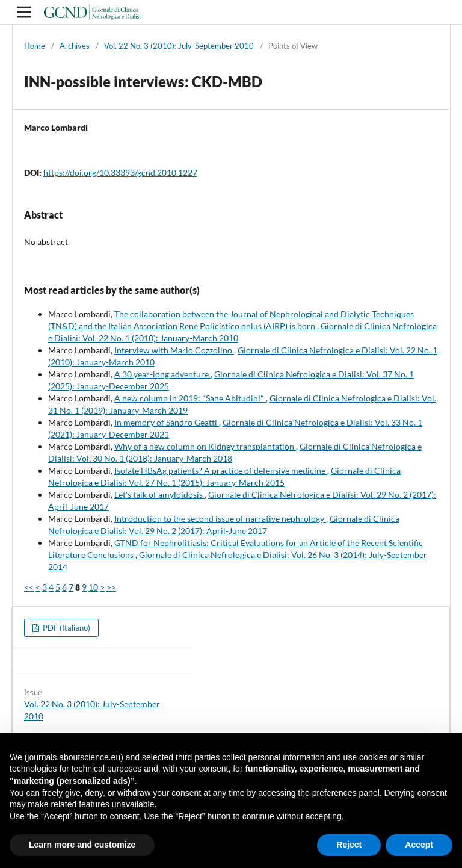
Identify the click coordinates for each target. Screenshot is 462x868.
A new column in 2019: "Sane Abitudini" (190, 398)
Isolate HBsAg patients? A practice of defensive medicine (221, 470)
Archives (75, 46)
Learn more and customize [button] (82, 845)
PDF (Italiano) (66, 628)
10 (93, 587)
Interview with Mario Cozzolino (174, 350)
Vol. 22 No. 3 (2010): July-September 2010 (179, 46)
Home (35, 46)
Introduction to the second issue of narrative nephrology (220, 519)
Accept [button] (419, 845)
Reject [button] (349, 845)
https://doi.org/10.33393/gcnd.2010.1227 (120, 172)
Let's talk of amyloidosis (159, 494)
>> (111, 587)
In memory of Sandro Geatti (167, 422)
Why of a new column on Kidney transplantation (205, 446)
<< (29, 587)
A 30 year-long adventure (162, 374)
